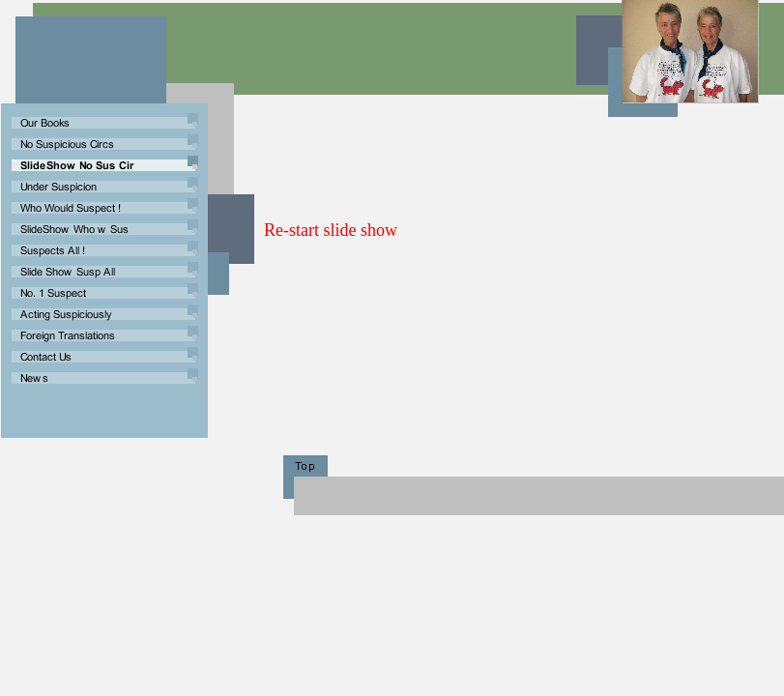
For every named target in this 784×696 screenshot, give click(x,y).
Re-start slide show (331, 230)
